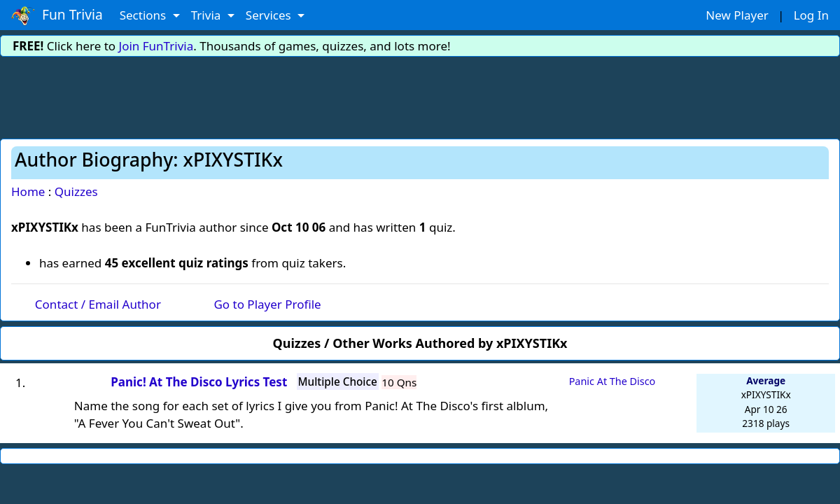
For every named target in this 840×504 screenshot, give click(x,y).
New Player (737, 15)
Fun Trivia (57, 15)
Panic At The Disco (612, 381)
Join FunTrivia (156, 46)
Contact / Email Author (98, 304)
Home (28, 191)
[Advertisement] (420, 95)
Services (270, 15)
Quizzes (76, 191)
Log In (811, 15)
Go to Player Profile (267, 304)
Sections (145, 15)
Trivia (208, 15)
